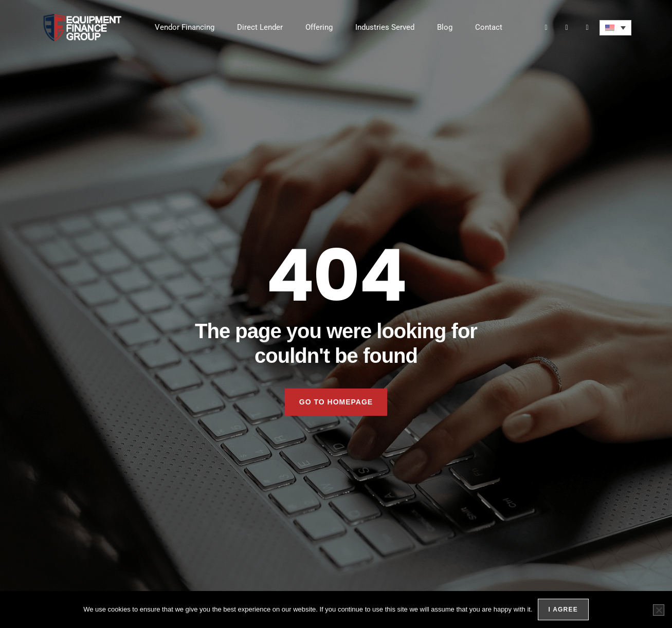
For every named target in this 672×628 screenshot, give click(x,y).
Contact (489, 27)
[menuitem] (615, 28)
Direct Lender (260, 27)
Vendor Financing (185, 27)
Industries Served (385, 27)
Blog (445, 27)
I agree (563, 609)
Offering (319, 27)
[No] (659, 610)
